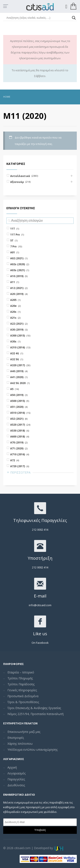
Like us (40, 634)
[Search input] (38, 18)
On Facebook (40, 643)
